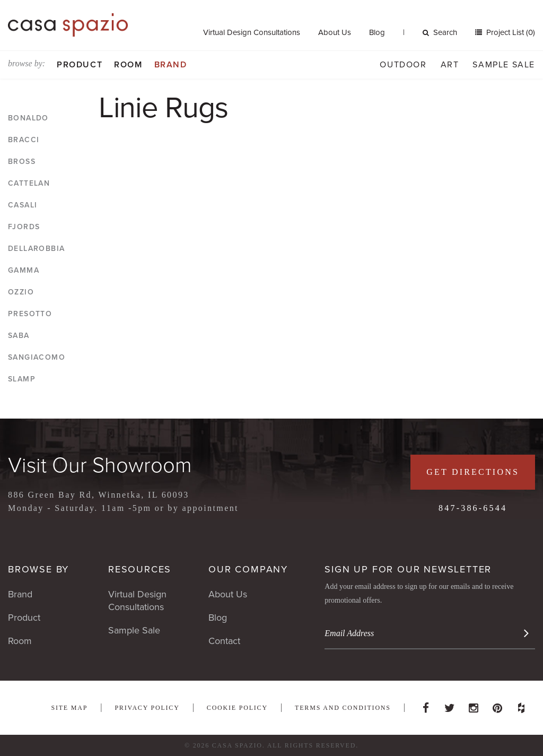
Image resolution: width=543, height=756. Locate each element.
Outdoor (403, 65)
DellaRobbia (36, 249)
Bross (22, 162)
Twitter (450, 705)
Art (450, 65)
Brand (171, 65)
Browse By (38, 569)
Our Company (248, 569)
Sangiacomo (37, 357)
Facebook (426, 705)
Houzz (521, 705)
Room (128, 65)
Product (80, 65)
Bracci (24, 140)
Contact (224, 641)
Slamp (22, 379)
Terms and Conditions (343, 708)
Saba (19, 336)
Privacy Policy (147, 708)
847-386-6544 (473, 508)
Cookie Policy (237, 708)
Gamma (24, 270)
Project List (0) (510, 32)
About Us (335, 32)
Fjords (24, 227)
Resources (140, 569)
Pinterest (497, 705)
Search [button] (440, 32)
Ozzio (21, 292)
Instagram (474, 705)
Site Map (69, 708)
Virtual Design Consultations (252, 32)
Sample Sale (504, 65)
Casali (23, 205)
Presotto (30, 314)
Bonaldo (28, 118)
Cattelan (29, 183)
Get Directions (473, 472)
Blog (377, 32)
